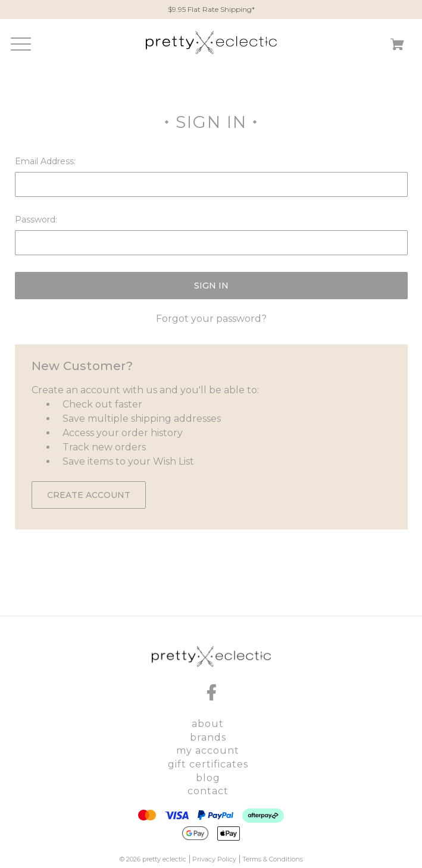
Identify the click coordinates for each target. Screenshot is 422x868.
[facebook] (211, 692)
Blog (208, 778)
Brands (208, 737)
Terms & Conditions (273, 859)
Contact (208, 791)
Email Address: (45, 161)
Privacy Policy (214, 859)
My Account (208, 751)
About (208, 724)
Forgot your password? (211, 319)
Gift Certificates (208, 764)
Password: (36, 220)
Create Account (89, 495)
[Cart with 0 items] (397, 47)
